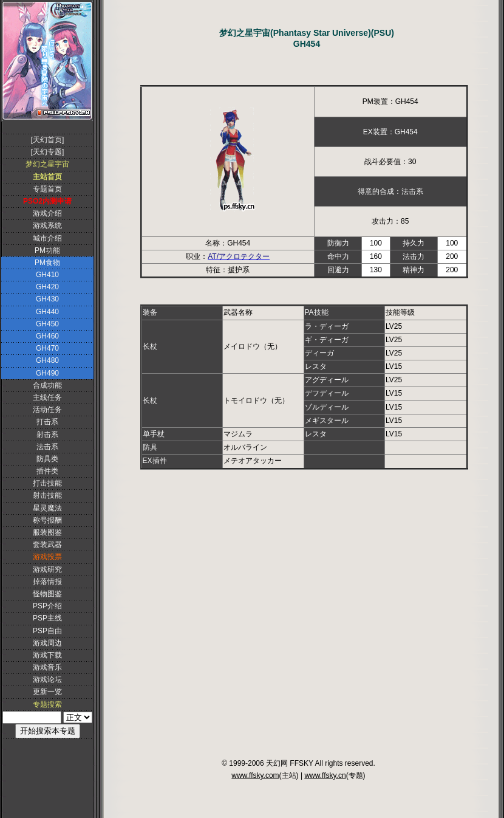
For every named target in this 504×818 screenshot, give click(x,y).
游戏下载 (47, 655)
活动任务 (47, 410)
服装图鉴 (47, 532)
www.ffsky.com (255, 775)
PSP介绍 (47, 606)
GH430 (47, 299)
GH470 (47, 348)
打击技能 (47, 483)
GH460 (47, 336)
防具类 (47, 459)
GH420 (47, 287)
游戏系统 (47, 225)
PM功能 (47, 250)
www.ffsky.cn (325, 775)
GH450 (47, 324)
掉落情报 (47, 582)
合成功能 (47, 385)
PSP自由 (47, 631)
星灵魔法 (47, 508)
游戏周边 (47, 643)
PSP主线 (47, 618)
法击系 (47, 447)
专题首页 (47, 189)
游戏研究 (47, 569)
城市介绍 (47, 238)
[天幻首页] (48, 140)
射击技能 (47, 495)
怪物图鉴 (47, 594)
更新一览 (47, 692)
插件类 (47, 471)
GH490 (47, 373)
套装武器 (47, 545)
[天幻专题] (48, 152)
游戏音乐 (47, 667)
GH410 (47, 275)
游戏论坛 (47, 679)
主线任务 (47, 397)
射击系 (47, 435)
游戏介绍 (47, 213)
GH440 (47, 312)
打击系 (47, 422)
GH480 (47, 360)
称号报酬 (47, 520)
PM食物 (47, 263)
